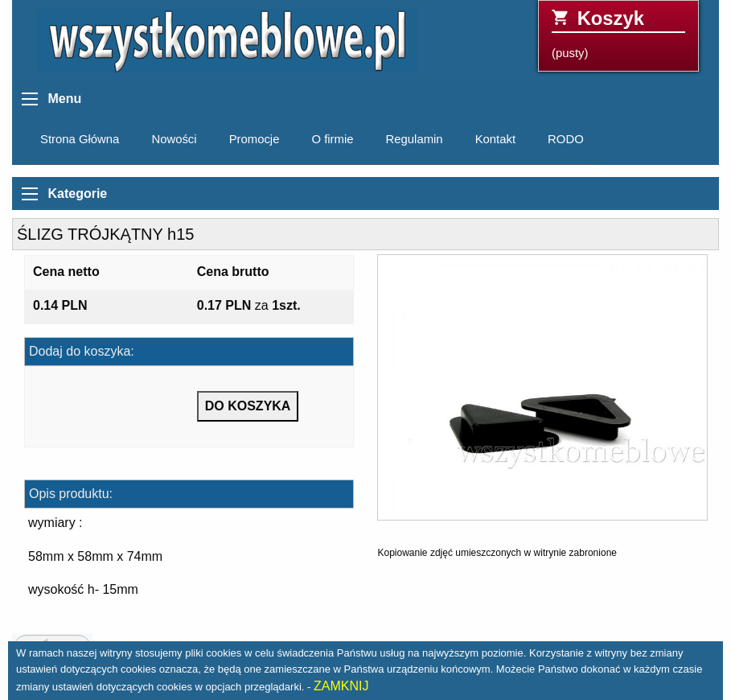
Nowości (174, 139)
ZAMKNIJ (341, 686)
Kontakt (495, 139)
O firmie (332, 139)
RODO (566, 139)
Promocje (255, 139)
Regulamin (415, 139)
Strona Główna (80, 139)
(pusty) (618, 33)
